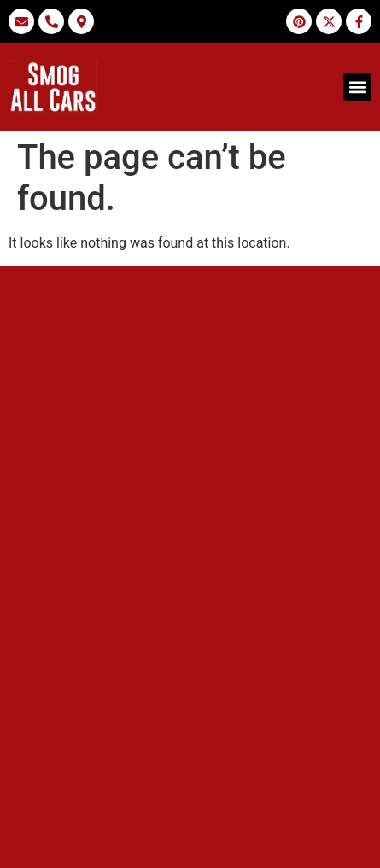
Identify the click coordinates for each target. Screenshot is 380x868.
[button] (357, 87)
